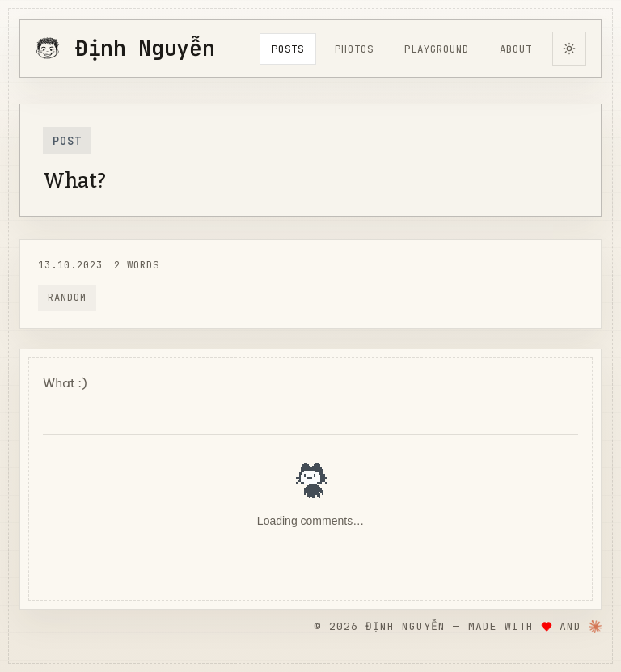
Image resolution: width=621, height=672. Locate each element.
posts (288, 49)
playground (437, 49)
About (516, 49)
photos (354, 49)
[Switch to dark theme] (569, 49)
